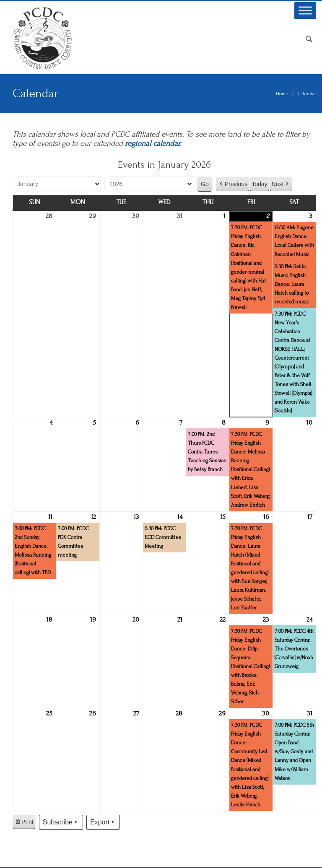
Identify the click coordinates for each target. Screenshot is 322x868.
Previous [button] (233, 184)
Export (103, 822)
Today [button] (259, 184)
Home (282, 94)
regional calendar (152, 144)
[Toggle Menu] (305, 10)
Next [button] (281, 184)
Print (24, 823)
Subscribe (61, 822)
